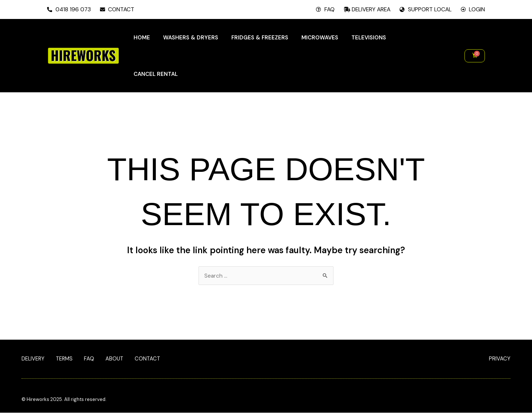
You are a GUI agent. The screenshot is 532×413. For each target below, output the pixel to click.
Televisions (369, 38)
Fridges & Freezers (260, 38)
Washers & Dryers (191, 38)
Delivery (33, 359)
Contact (150, 359)
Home (142, 38)
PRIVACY (500, 359)
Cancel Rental (156, 74)
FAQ (90, 359)
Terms (65, 359)
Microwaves (320, 38)
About (116, 359)
